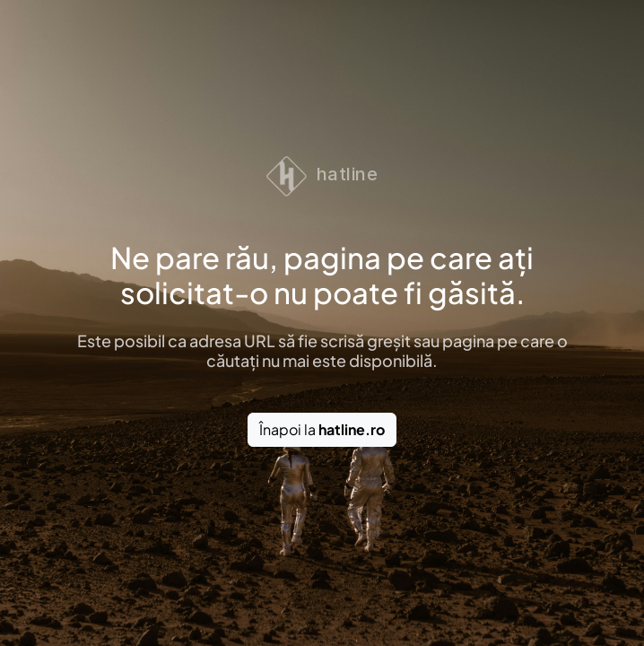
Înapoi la (322, 429)
